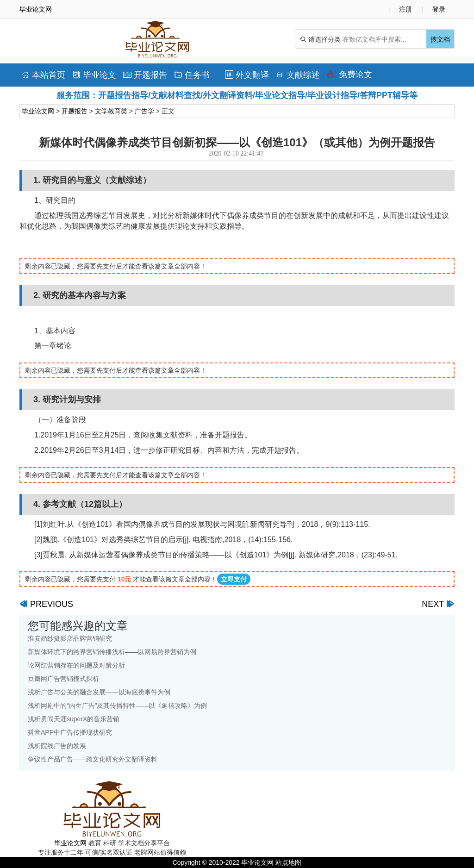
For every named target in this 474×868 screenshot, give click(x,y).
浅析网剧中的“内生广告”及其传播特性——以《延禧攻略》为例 (117, 706)
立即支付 (234, 579)
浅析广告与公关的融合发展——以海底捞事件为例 (99, 692)
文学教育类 (111, 111)
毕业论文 (94, 75)
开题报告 (145, 75)
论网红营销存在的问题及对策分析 (76, 665)
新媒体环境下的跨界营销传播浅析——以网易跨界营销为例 (112, 652)
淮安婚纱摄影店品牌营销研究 (70, 638)
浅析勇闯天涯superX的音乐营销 (74, 719)
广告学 (144, 111)
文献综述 (298, 75)
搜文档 (440, 39)
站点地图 (288, 862)
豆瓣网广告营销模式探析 (63, 679)
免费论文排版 (349, 77)
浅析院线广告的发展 (57, 746)
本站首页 (43, 75)
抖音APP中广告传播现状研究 (70, 732)
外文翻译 (247, 75)
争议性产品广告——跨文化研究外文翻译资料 (93, 759)
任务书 (192, 75)
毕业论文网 (38, 111)
